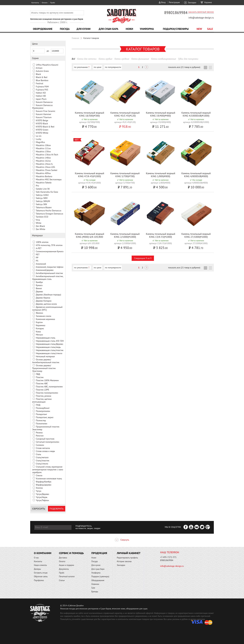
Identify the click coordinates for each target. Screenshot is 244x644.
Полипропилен (43, 411)
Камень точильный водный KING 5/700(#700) (125, 175)
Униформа (147, 29)
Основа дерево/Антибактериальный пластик (46, 361)
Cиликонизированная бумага (50, 251)
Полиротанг (41, 414)
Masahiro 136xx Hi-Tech (47, 155)
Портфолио (39, 580)
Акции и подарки (67, 565)
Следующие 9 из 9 (143, 258)
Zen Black (40, 226)
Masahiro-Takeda (44, 183)
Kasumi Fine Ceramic (46, 111)
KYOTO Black (42, 124)
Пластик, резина (44, 396)
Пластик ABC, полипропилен (49, 387)
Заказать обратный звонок (201, 12)
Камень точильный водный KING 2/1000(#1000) (125, 235)
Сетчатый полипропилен (48, 442)
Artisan (39, 68)
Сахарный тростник (45, 439)
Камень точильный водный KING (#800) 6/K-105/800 (89, 235)
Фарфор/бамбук (44, 482)
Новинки (95, 584)
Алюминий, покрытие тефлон (50, 267)
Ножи (129, 29)
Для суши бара (98, 569)
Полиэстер (41, 420)
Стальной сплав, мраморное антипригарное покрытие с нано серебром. (48, 470)
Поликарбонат (43, 408)
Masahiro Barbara (44, 176)
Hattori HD (41, 96)
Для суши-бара (108, 29)
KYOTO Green (42, 130)
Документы (64, 569)
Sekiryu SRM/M (43, 201)
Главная (75, 38)
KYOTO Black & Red (45, 127)
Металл (39, 335)
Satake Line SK (43, 189)
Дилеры (37, 569)
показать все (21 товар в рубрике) (184, 67)
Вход (163, 2)
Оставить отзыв (41, 573)
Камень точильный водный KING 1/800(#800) (161, 175)
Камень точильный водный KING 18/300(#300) (89, 114)
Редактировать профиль (127, 558)
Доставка (63, 558)
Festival (40, 83)
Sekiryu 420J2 (42, 195)
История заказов (124, 561)
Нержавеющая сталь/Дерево (50, 344)
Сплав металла (43, 448)
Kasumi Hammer (44, 114)
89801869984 (176, 13)
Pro (38, 186)
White (39, 223)
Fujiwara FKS (42, 90)
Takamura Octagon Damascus (49, 214)
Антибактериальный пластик (49, 273)
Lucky (39, 139)
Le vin (39, 136)
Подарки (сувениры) (100, 576)
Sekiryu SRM (42, 198)
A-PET (39, 248)
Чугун (39, 491)
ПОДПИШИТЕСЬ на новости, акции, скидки (88, 527)
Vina (38, 220)
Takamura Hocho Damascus (48, 211)
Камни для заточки (87, 59)
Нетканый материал (45, 356)
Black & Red (42, 77)
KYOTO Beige (42, 120)
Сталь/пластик (43, 461)
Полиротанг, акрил (45, 417)
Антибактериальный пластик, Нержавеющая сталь (48, 278)
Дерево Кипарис (44, 301)
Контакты (35, 3)
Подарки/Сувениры (176, 29)
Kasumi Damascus (44, 102)
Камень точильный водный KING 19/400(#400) (161, 114)
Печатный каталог (67, 576)
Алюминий (41, 264)
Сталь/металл (42, 457)
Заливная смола (44, 316)
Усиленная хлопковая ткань (49, 479)
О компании (43, 553)
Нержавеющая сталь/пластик (50, 350)
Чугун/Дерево (43, 494)
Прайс (53, 3)
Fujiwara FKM (42, 87)
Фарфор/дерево (44, 485)
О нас (36, 558)
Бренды (95, 592)
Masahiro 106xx (43, 145)
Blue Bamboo (42, 80)
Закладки (192, 3)
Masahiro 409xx (43, 173)
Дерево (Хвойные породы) (48, 295)
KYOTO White (42, 133)
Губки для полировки (188, 59)
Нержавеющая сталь (46, 338)
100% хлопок (42, 242)
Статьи (62, 580)
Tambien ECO (42, 217)
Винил (39, 288)
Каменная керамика (46, 319)
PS (37, 261)
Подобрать (57, 509)
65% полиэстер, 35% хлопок (49, 245)
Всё (73, 59)
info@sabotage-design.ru (201, 18)
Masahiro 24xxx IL (44, 164)
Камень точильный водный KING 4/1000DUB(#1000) (196, 114)
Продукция (99, 553)
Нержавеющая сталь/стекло (49, 353)
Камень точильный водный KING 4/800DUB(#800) (196, 175)
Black (38, 74)
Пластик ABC (42, 383)
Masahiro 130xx (43, 151)
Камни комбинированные (164, 59)
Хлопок (39, 488)
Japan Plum (41, 99)
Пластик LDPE (43, 390)
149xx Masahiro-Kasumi (47, 65)
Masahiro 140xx (43, 158)
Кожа (38, 332)
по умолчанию (81, 67)
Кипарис (40, 328)
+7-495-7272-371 (168, 557)
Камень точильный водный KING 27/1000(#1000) (196, 235)
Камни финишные (140, 59)
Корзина (208, 2)
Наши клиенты (40, 565)
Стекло (39, 475)
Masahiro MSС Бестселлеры (49, 179)
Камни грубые (105, 59)
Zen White (40, 229)
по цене (98, 67)
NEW (199, 29)
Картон (39, 322)
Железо (39, 313)
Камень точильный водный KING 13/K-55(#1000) (161, 235)
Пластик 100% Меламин (47, 380)
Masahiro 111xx (43, 148)
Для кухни (84, 29)
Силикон (40, 445)
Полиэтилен (42, 424)
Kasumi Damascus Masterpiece (42, 107)
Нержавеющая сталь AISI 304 (50, 341)
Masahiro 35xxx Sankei (47, 170)
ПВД (38, 374)
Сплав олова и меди (45, 451)
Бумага (39, 285)
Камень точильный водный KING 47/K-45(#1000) (89, 175)
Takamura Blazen (44, 207)
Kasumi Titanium (44, 117)
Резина (39, 433)
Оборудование (43, 29)
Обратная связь (41, 576)
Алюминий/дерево (45, 270)
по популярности (113, 67)
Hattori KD (41, 93)
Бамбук (39, 282)
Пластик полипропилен (47, 393)
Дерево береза (43, 298)
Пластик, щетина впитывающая (42, 400)
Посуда (65, 29)
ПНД (38, 405)
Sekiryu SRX (41, 204)
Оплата (45, 3)
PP (37, 258)
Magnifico (40, 142)
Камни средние (122, 59)
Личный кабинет (129, 553)
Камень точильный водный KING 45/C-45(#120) (125, 114)
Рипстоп (40, 436)
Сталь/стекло (42, 464)
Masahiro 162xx (43, 161)
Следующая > (146, 67)
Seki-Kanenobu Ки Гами (47, 192)
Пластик (40, 377)
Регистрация (174, 2)
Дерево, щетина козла (46, 304)
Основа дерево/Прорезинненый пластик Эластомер (44, 368)
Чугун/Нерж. (42, 497)
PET (38, 254)
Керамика (41, 325)
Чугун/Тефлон (42, 500)
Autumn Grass (42, 71)
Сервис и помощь (71, 553)
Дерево (39, 291)
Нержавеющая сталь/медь (48, 347)
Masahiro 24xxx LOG (46, 167)
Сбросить (39, 509)
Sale (210, 29)
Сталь (39, 454)
